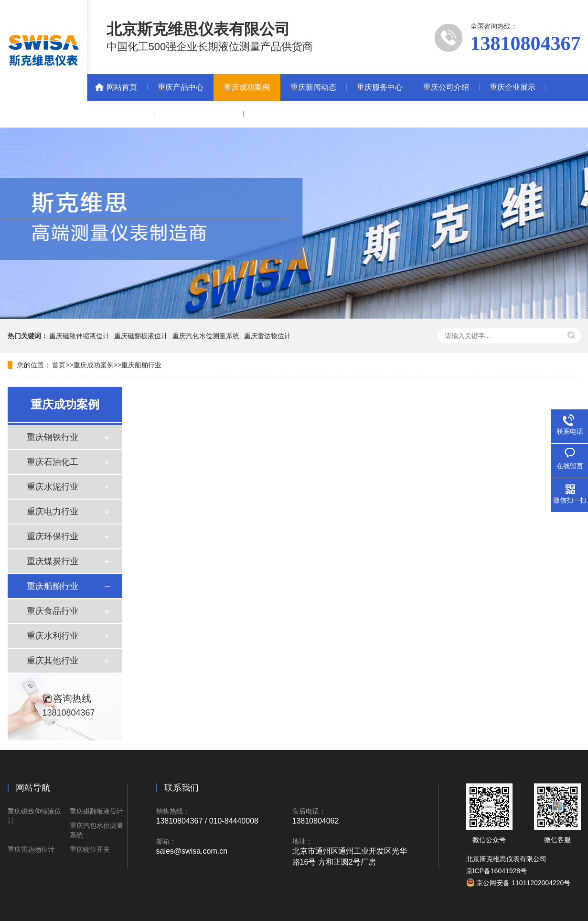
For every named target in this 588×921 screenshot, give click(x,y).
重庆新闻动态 (313, 87)
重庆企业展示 (513, 87)
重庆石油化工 (53, 462)
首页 (59, 365)
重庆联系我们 (121, 114)
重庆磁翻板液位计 (141, 336)
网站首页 (122, 87)
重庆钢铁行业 (53, 437)
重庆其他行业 (53, 661)
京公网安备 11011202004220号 (519, 883)
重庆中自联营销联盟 (199, 114)
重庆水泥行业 (53, 487)
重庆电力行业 (53, 512)
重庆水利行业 (53, 636)
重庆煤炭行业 (53, 561)
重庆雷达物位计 (267, 336)
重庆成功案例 (247, 87)
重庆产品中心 (181, 87)
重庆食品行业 (53, 611)
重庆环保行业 (53, 536)
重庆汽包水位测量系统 (206, 336)
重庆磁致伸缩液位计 (79, 336)
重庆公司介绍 (446, 87)
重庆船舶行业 (141, 365)
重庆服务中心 (380, 87)
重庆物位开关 (90, 849)
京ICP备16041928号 (497, 871)
